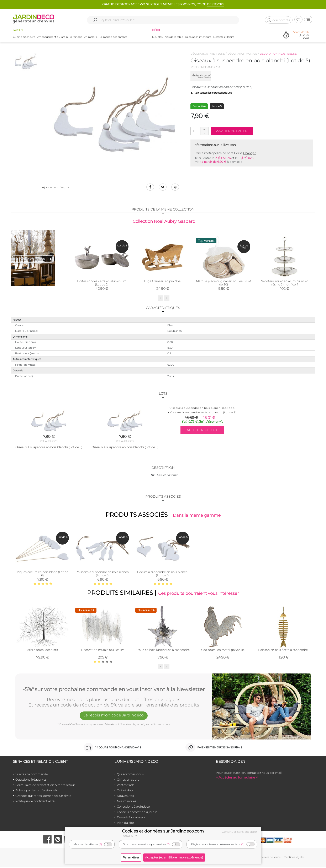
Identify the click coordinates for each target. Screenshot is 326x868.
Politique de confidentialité (35, 802)
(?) (100, 844)
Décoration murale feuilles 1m (103, 651)
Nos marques (127, 802)
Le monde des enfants (113, 37)
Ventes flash (125, 786)
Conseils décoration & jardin (137, 813)
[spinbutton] (199, 131)
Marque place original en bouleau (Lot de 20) (224, 283)
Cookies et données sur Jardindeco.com (163, 831)
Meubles (157, 37)
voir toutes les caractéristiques (211, 93)
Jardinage (76, 37)
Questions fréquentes (31, 781)
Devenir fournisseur (131, 819)
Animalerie (91, 37)
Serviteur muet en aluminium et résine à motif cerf (285, 283)
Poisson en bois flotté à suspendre (283, 651)
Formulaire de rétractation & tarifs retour (45, 786)
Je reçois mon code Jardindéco (114, 717)
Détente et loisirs (224, 37)
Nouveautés (125, 797)
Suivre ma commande (31, 775)
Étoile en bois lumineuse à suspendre (163, 651)
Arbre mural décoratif (43, 651)
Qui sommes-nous (130, 775)
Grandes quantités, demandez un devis (43, 797)
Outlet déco (125, 792)
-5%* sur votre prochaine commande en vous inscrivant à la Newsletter (114, 690)
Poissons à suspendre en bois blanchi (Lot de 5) (103, 575)
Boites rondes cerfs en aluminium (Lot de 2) (102, 283)
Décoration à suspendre (278, 54)
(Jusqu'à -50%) (301, 35)
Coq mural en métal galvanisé (223, 651)
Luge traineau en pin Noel (163, 282)
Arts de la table (174, 37)
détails (131, 836)
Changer (249, 153)
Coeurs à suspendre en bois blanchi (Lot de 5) (163, 575)
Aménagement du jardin (52, 37)
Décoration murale (242, 54)
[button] (204, 129)
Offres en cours (128, 781)
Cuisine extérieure (24, 37)
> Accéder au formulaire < (237, 779)
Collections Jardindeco (133, 808)
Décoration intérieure (198, 37)
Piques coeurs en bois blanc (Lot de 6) (43, 575)
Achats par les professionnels (36, 792)
